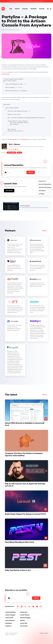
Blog (11, 9)
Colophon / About (44, 633)
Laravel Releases (10, 621)
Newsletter (34, 9)
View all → (45, 231)
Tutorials (17, 9)
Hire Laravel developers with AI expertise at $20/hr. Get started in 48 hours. (26, 1)
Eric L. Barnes (17, 30)
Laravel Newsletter (10, 612)
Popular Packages (25, 618)
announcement (6, 74)
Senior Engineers (42, 191)
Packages (25, 9)
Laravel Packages (11, 153)
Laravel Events (9, 618)
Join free (31, 172)
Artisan (19, 153)
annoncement (13, 139)
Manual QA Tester (42, 181)
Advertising (8, 623)
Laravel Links (24, 612)
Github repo (25, 139)
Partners (10, 231)
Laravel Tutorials (25, 615)
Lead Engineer (42, 194)
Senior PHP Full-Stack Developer (45, 188)
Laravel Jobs (24, 623)
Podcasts (42, 9)
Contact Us (8, 626)
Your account (24, 626)
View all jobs (9, 191)
